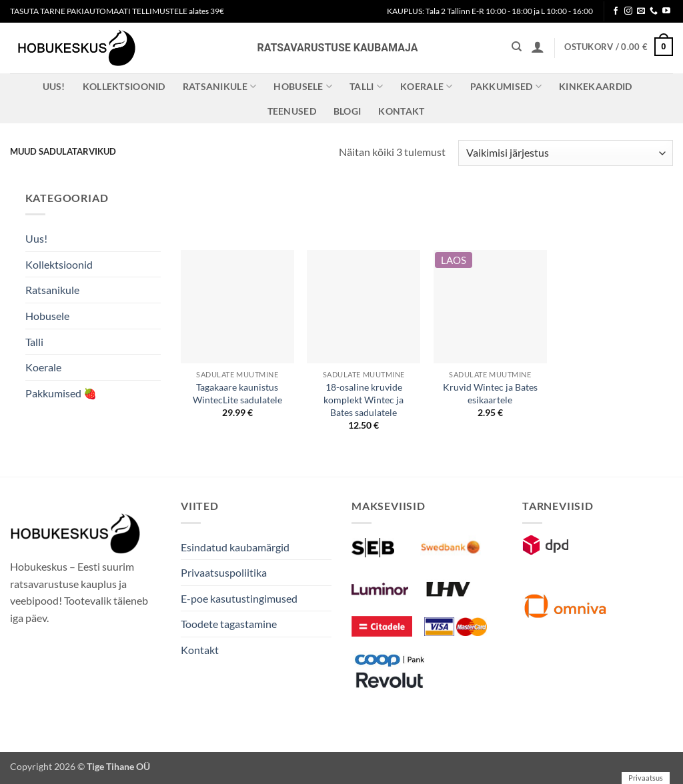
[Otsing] (517, 47)
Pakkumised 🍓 (61, 393)
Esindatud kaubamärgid (235, 547)
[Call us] (654, 11)
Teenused (292, 111)
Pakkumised (506, 86)
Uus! (54, 86)
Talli (366, 86)
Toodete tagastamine (229, 624)
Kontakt (401, 111)
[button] (538, 47)
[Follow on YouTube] (666, 11)
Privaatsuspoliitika (224, 572)
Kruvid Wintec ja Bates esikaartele (490, 393)
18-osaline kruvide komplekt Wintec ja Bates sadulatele (364, 399)
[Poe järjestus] (566, 153)
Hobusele (303, 86)
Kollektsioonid (124, 86)
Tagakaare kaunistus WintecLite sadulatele (237, 393)
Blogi (347, 111)
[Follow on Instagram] (628, 11)
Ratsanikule (220, 86)
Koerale (427, 86)
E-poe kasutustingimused (239, 598)
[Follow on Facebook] (616, 11)
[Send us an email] (641, 11)
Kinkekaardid (595, 86)
